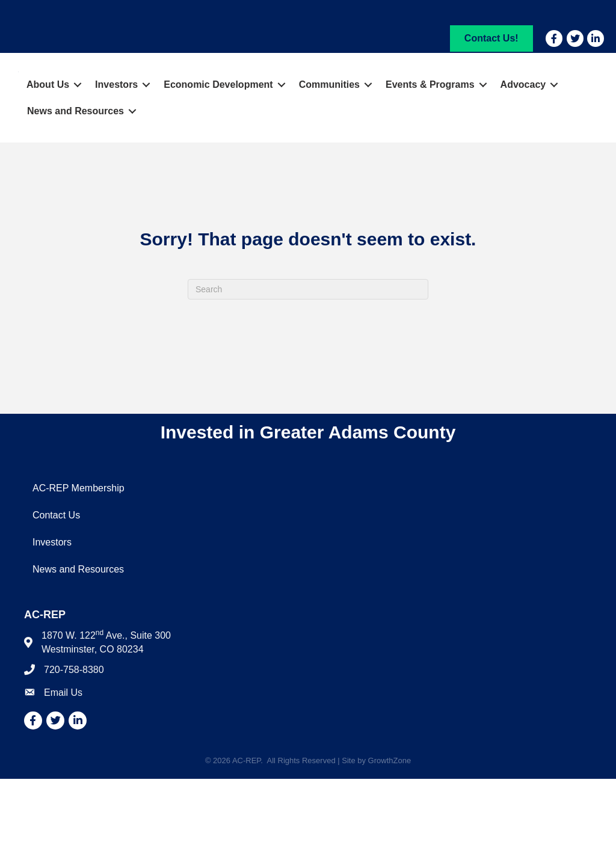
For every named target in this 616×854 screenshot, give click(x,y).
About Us (48, 160)
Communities (329, 160)
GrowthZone (390, 836)
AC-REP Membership (79, 563)
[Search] (308, 364)
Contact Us (56, 590)
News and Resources (75, 186)
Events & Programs (430, 160)
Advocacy (523, 160)
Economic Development (218, 160)
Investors (116, 160)
